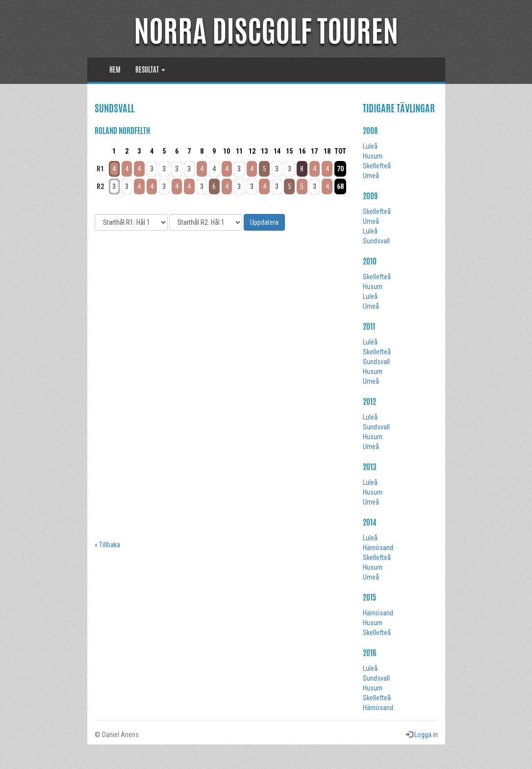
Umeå (371, 176)
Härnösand (378, 548)
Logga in (426, 735)
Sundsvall (376, 241)
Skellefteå (377, 166)
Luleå (370, 146)
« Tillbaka (107, 545)
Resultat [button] (150, 70)
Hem (115, 70)
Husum (373, 156)
